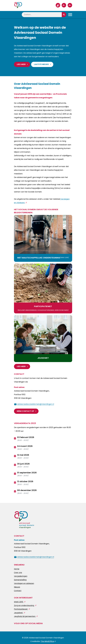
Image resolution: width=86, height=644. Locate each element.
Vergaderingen (21, 576)
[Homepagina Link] (18, 5)
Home (17, 569)
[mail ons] (34, 404)
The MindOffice (47, 641)
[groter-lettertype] (70, 5)
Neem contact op (25, 411)
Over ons (18, 572)
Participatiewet (21, 609)
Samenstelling (20, 580)
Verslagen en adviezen (24, 583)
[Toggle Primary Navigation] (70, 15)
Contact (18, 591)
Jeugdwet (19, 613)
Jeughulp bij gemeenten (25, 616)
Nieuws (17, 587)
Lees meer (21, 64)
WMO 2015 (19, 602)
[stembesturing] (58, 5)
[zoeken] (42, 15)
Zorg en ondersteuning (24, 605)
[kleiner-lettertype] (64, 5)
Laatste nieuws (41, 64)
